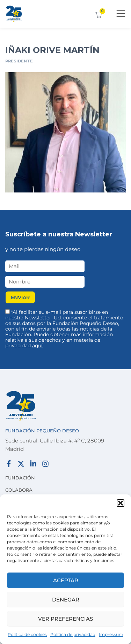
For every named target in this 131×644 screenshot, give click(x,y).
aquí (37, 346)
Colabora (19, 490)
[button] (121, 503)
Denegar (66, 600)
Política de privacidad (73, 634)
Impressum (111, 634)
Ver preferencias (65, 619)
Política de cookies (27, 634)
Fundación (20, 478)
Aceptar (66, 580)
